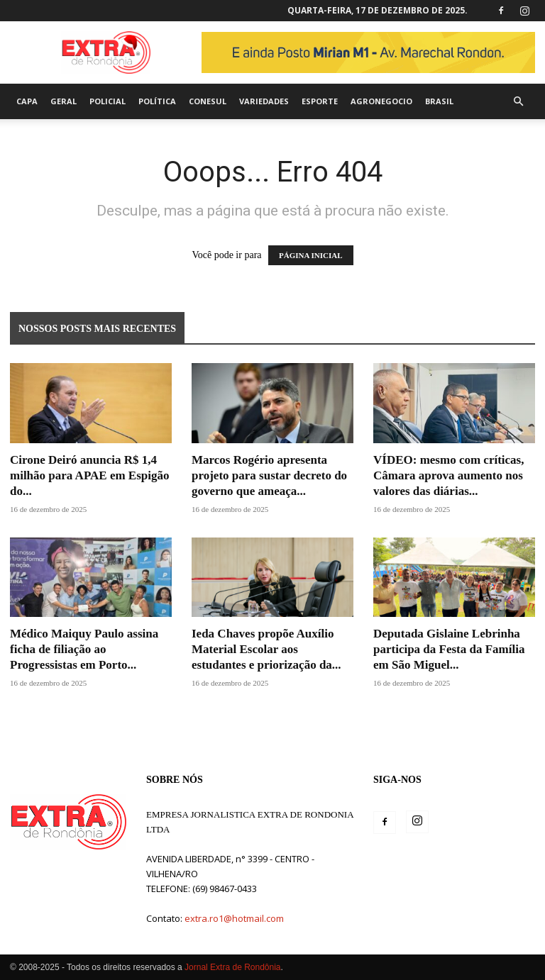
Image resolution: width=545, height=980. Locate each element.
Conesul (208, 101)
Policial (108, 101)
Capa (27, 101)
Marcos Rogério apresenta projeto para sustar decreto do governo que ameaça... (269, 475)
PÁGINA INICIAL (311, 255)
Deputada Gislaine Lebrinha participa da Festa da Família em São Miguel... (449, 649)
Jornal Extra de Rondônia (232, 967)
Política (157, 101)
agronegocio (381, 101)
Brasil (439, 101)
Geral (64, 101)
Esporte (320, 101)
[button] (518, 102)
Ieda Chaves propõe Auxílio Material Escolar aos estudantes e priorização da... (266, 649)
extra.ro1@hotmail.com (234, 918)
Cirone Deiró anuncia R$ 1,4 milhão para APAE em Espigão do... (89, 475)
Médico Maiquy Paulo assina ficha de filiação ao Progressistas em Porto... (84, 649)
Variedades (264, 101)
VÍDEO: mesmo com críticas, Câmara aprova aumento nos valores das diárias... (448, 475)
